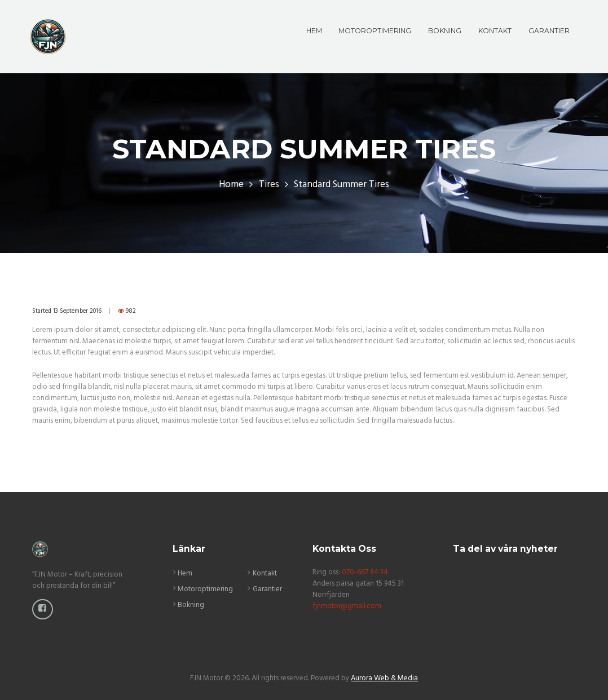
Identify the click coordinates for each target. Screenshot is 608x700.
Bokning (191, 605)
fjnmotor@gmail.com (347, 606)
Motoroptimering (205, 589)
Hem (185, 573)
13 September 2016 (77, 311)
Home (231, 185)
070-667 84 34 (365, 572)
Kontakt (265, 573)
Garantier (267, 589)
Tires (269, 185)
